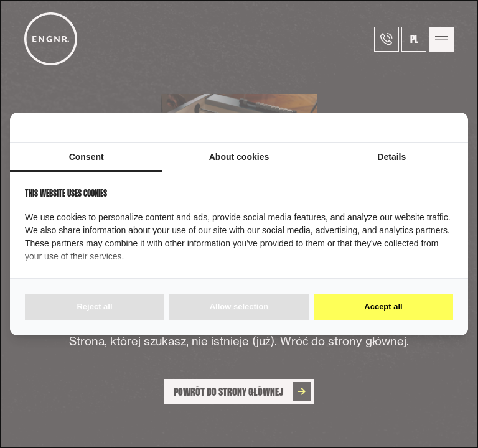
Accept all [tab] (383, 306)
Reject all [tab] (94, 306)
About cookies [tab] (239, 157)
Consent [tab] (87, 157)
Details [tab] (391, 157)
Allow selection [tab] (239, 306)
